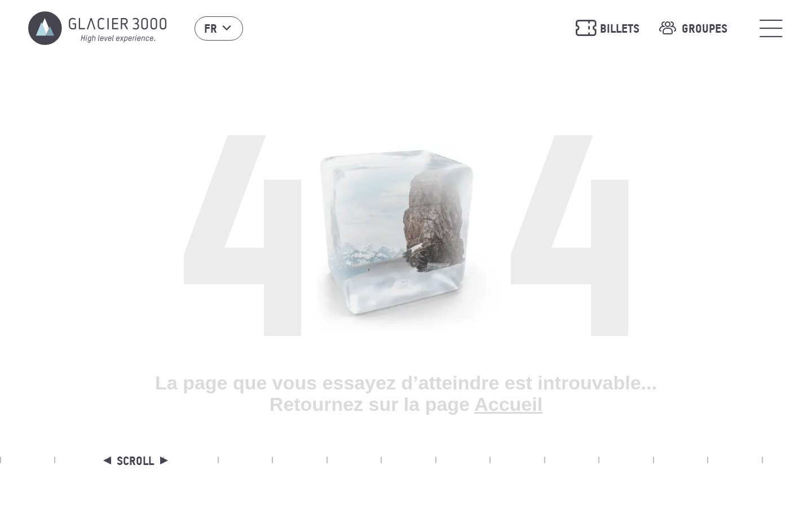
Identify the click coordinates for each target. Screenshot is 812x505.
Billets (607, 28)
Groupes (692, 28)
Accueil (508, 404)
